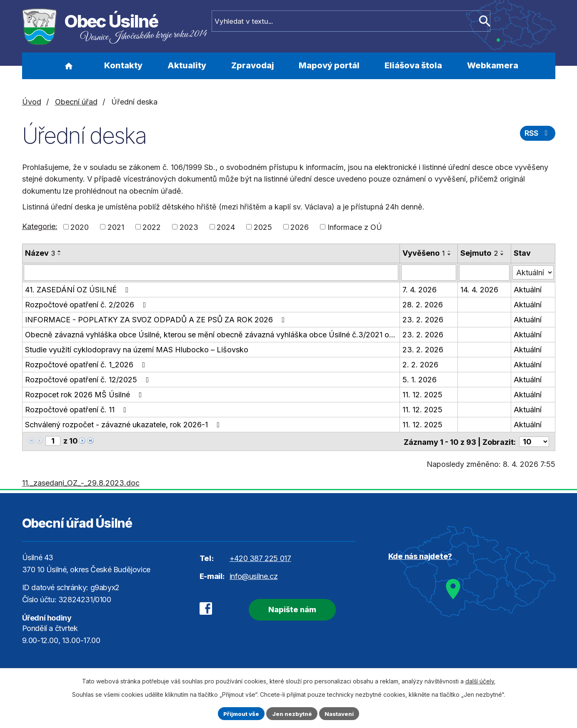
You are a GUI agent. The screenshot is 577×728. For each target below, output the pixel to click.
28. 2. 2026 (423, 304)
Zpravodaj (253, 65)
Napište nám (287, 608)
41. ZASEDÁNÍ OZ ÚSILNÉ (79, 289)
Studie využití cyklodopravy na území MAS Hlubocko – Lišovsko (137, 349)
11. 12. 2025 (422, 394)
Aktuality (187, 65)
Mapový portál (329, 65)
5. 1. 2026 (420, 379)
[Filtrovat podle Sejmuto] (484, 272)
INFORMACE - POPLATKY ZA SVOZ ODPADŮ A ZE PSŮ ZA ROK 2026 (157, 319)
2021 (116, 227)
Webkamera (493, 65)
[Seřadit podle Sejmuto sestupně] (502, 254)
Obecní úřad (76, 102)
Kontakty (123, 65)
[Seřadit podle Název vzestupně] (60, 251)
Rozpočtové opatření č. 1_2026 (87, 364)
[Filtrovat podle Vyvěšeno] (429, 272)
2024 (226, 227)
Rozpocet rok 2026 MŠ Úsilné (85, 394)
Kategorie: (40, 226)
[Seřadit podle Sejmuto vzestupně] (502, 251)
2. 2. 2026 (420, 364)
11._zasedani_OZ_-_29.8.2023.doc (81, 482)
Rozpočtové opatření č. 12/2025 (89, 379)
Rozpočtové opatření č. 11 (77, 409)
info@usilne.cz (254, 575)
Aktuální (528, 289)
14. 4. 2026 (479, 289)
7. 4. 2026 (420, 289)
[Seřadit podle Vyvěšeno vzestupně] (450, 251)
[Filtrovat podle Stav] (533, 272)
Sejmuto (479, 253)
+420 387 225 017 (260, 557)
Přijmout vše (239, 713)
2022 (152, 227)
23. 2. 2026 (423, 319)
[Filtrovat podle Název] (211, 272)
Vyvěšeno (424, 253)
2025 (263, 227)
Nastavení (342, 713)
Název (40, 253)
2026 (300, 227)
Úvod (69, 66)
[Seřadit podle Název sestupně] (60, 254)
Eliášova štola (413, 65)
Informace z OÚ (355, 227)
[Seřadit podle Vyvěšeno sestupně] (450, 254)
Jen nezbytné (292, 713)
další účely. (480, 680)
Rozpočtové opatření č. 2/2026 (87, 304)
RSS (537, 135)
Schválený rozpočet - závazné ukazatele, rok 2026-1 (124, 424)
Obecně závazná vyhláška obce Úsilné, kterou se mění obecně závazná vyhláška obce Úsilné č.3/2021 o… (210, 334)
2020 (80, 227)
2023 (189, 227)
